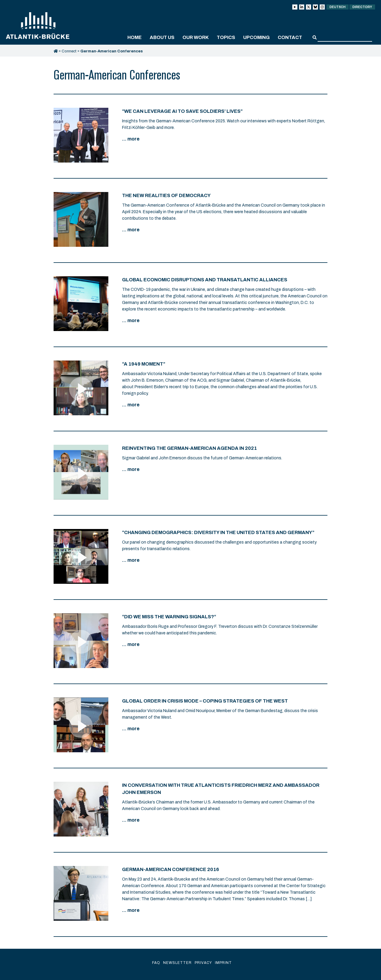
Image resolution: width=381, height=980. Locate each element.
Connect (69, 51)
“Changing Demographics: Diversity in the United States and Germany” (218, 532)
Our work (196, 37)
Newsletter (177, 963)
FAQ (156, 963)
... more (131, 139)
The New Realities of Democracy (166, 195)
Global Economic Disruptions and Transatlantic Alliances (205, 280)
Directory (362, 7)
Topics (226, 37)
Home (135, 37)
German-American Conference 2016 (171, 869)
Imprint (223, 963)
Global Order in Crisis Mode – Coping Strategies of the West (205, 701)
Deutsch (338, 7)
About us (162, 37)
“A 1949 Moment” (144, 364)
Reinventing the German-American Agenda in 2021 (189, 448)
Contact (290, 37)
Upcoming (256, 37)
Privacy (203, 963)
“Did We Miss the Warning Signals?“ (169, 617)
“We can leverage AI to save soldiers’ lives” (182, 111)
